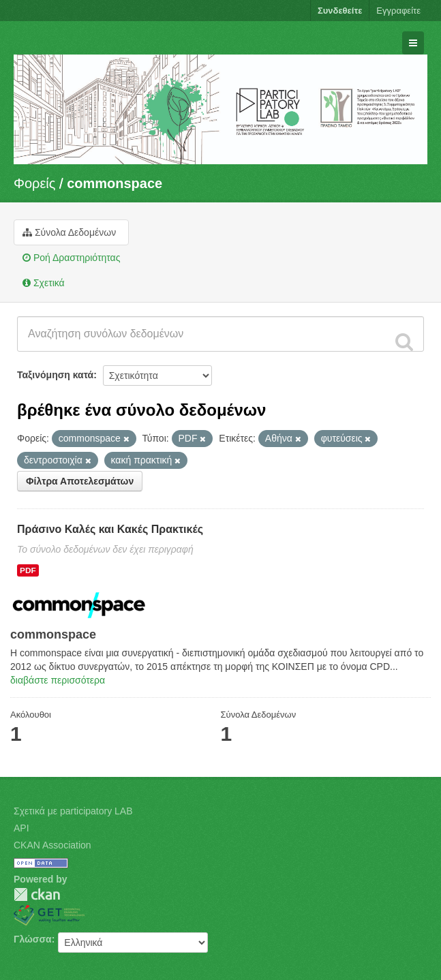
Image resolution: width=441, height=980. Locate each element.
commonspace (115, 183)
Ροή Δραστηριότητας (71, 258)
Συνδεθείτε (340, 11)
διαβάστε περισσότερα (58, 680)
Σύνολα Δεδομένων (69, 232)
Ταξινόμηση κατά (55, 375)
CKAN (37, 894)
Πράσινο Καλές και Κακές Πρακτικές (110, 529)
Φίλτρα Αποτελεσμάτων (80, 481)
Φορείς (34, 183)
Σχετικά (44, 283)
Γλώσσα (33, 939)
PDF (28, 570)
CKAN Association (52, 845)
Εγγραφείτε (398, 11)
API (21, 828)
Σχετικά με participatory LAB (73, 811)
